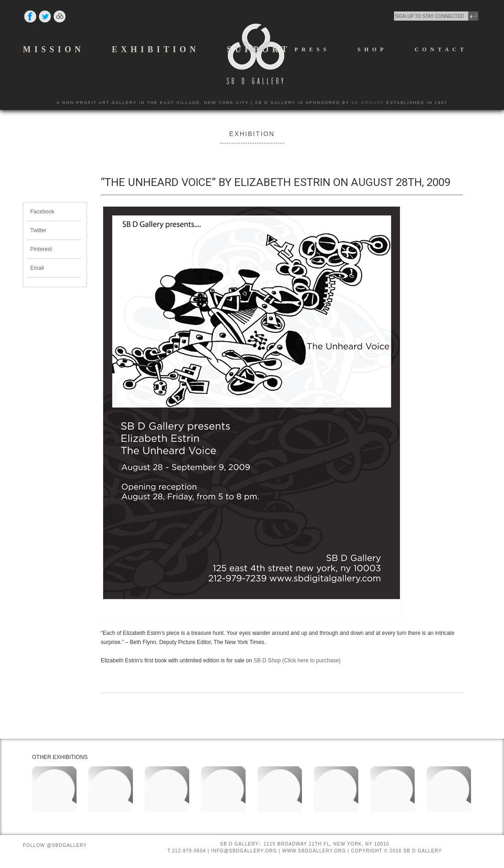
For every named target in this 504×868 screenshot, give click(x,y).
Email (37, 268)
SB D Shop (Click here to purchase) (297, 661)
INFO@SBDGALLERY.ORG (244, 851)
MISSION (54, 49)
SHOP (372, 49)
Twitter (38, 230)
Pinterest (41, 249)
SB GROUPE (368, 103)
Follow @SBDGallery (55, 845)
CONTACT (441, 49)
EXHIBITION (156, 49)
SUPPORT (259, 49)
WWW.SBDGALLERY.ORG (314, 851)
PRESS (312, 49)
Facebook (42, 212)
